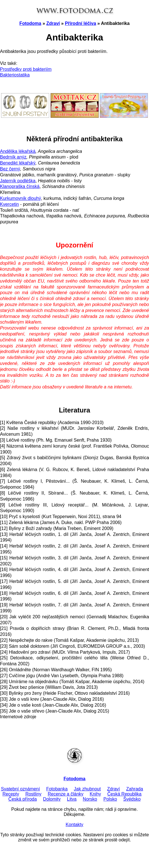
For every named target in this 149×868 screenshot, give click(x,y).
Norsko (90, 799)
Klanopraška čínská (20, 186)
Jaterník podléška (18, 181)
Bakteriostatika (15, 75)
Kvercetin (9, 204)
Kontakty (74, 825)
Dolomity (52, 799)
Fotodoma (30, 23)
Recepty (11, 794)
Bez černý (10, 169)
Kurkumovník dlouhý (20, 198)
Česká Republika (125, 794)
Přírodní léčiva (81, 23)
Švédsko (132, 799)
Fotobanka (57, 789)
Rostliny (34, 794)
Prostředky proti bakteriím (26, 69)
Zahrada (135, 789)
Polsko (110, 799)
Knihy (95, 794)
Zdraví (53, 23)
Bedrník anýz (13, 157)
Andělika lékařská (18, 151)
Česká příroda (23, 799)
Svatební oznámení (20, 789)
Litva (72, 799)
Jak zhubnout (87, 789)
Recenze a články (66, 794)
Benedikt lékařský (18, 163)
